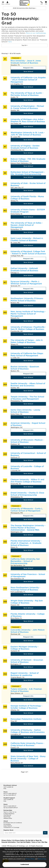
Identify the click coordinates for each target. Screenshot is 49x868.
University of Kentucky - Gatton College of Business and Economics (28, 731)
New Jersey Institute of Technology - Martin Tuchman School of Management (28, 314)
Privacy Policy (30, 859)
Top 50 (25, 45)
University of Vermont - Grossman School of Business (27, 661)
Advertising (7, 817)
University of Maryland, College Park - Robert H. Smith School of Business (28, 253)
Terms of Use (42, 859)
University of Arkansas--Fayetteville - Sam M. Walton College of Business (28, 328)
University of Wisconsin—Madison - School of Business (27, 441)
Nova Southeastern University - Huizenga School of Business (25, 589)
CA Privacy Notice (18, 840)
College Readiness (9, 814)
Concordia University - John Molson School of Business (28, 631)
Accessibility (7, 824)
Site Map (44, 842)
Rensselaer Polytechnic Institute (26, 719)
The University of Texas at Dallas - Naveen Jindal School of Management (27, 225)
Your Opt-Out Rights (24, 842)
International (7, 815)
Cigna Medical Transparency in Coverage (11, 827)
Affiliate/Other (8, 818)
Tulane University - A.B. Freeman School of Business (26, 690)
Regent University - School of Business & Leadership (25, 674)
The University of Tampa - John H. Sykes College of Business (27, 341)
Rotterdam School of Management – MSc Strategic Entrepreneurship (28, 173)
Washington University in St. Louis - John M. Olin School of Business (28, 134)
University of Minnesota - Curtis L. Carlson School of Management (27, 510)
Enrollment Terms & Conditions (13, 823)
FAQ (5, 789)
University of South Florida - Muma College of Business (27, 198)
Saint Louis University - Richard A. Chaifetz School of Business (27, 239)
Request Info (28, 68)
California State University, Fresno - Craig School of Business (27, 744)
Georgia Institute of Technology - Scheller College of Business (26, 707)
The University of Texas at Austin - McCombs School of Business (27, 94)
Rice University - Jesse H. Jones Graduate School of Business (26, 62)
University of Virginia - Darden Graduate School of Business (25, 147)
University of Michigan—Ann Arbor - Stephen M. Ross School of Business (28, 120)
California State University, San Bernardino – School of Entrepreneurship (25, 561)
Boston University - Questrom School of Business (25, 368)
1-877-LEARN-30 (8, 787)
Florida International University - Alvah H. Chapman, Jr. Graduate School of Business (26, 543)
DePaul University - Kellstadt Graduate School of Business (24, 269)
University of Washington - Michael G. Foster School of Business (27, 107)
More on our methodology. (36, 33)
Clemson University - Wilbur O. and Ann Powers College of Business (27, 481)
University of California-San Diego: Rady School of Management (27, 354)
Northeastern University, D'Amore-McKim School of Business (27, 300)
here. (10, 42)
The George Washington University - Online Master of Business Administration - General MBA (28, 528)
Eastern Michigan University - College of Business (25, 648)
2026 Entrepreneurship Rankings (24, 8)
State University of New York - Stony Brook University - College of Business (28, 759)
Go (45, 833)
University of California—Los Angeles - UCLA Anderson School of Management (28, 80)
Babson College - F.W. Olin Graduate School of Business (28, 160)
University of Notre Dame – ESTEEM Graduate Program (28, 211)
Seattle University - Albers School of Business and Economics (28, 385)
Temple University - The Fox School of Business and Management (27, 398)
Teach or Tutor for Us (10, 812)
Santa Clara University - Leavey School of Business (25, 411)
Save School (28, 71)
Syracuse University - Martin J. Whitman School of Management (26, 283)
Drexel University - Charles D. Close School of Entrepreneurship (27, 494)
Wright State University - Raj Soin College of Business (27, 602)
